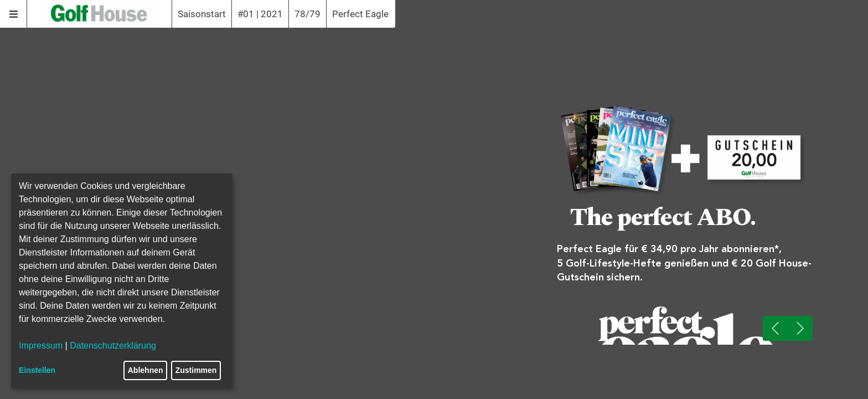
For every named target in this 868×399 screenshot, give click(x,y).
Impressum (41, 346)
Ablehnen (146, 370)
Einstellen (37, 370)
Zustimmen (196, 370)
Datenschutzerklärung (113, 346)
